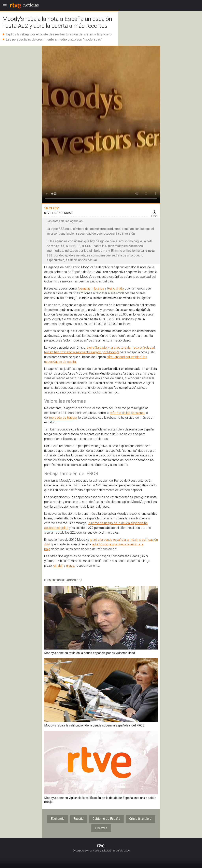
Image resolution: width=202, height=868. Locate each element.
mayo (70, 566)
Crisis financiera (140, 819)
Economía (58, 819)
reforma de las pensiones (128, 413)
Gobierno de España (106, 819)
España (78, 819)
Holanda (98, 288)
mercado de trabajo (63, 418)
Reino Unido (116, 288)
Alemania (84, 288)
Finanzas (101, 828)
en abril (58, 566)
